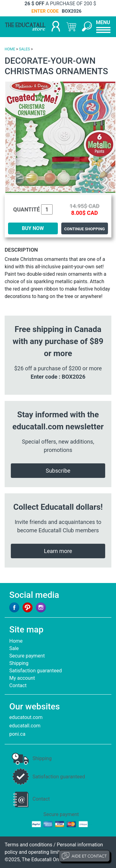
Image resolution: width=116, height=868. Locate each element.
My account (22, 678)
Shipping (19, 663)
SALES (24, 49)
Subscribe (58, 471)
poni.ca (17, 734)
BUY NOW (33, 228)
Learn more (58, 551)
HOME (10, 49)
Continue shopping (85, 229)
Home (16, 641)
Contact (18, 685)
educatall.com (25, 726)
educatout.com (26, 717)
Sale (14, 648)
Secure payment (27, 656)
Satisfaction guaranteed (36, 671)
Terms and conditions (28, 845)
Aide (84, 856)
